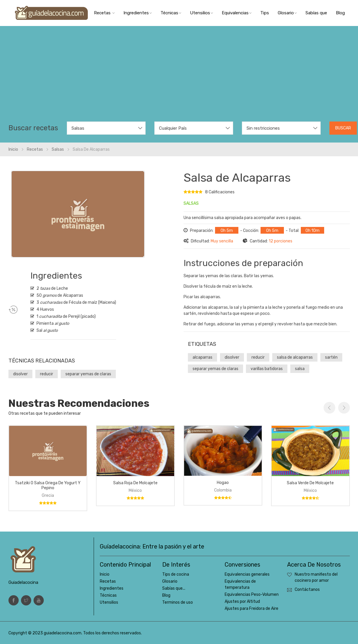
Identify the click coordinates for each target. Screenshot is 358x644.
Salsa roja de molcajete (135, 483)
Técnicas (171, 13)
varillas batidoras (267, 369)
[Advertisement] (179, 78)
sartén (331, 357)
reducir (47, 374)
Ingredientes (138, 13)
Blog (340, 13)
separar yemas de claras (88, 374)
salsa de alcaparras (295, 357)
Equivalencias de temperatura (240, 584)
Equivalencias (237, 13)
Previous (329, 408)
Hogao (223, 483)
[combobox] (106, 128)
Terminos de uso (178, 602)
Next (344, 408)
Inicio (13, 149)
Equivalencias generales (247, 574)
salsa (300, 369)
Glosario (287, 13)
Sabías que (316, 13)
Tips (265, 13)
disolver (20, 374)
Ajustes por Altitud (242, 602)
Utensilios (201, 13)
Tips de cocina (176, 574)
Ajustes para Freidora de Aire (252, 609)
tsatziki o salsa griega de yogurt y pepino (48, 485)
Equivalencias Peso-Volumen (252, 594)
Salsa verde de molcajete (310, 483)
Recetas (104, 13)
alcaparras (202, 357)
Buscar (343, 128)
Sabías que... (174, 588)
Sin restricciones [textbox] (263, 128)
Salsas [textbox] (78, 128)
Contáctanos (307, 590)
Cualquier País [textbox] (173, 128)
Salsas (58, 149)
